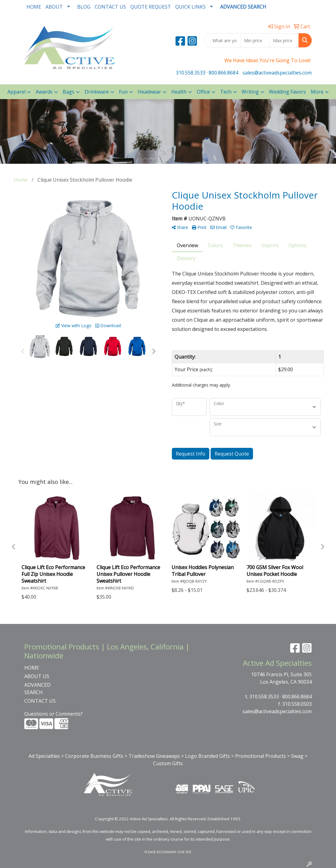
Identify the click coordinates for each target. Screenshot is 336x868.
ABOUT (54, 7)
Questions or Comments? (53, 714)
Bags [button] (69, 92)
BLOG (84, 7)
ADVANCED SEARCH (38, 689)
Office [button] (203, 92)
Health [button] (179, 92)
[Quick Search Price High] (284, 40)
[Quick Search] (223, 40)
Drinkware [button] (97, 92)
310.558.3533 (191, 73)
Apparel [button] (16, 92)
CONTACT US (110, 7)
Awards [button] (44, 92)
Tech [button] (226, 92)
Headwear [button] (149, 92)
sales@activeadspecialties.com (277, 73)
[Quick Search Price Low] (255, 40)
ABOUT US (37, 676)
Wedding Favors (287, 92)
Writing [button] (250, 92)
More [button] (317, 92)
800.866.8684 (223, 73)
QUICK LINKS (190, 7)
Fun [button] (123, 92)
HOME (34, 7)
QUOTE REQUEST (151, 7)
